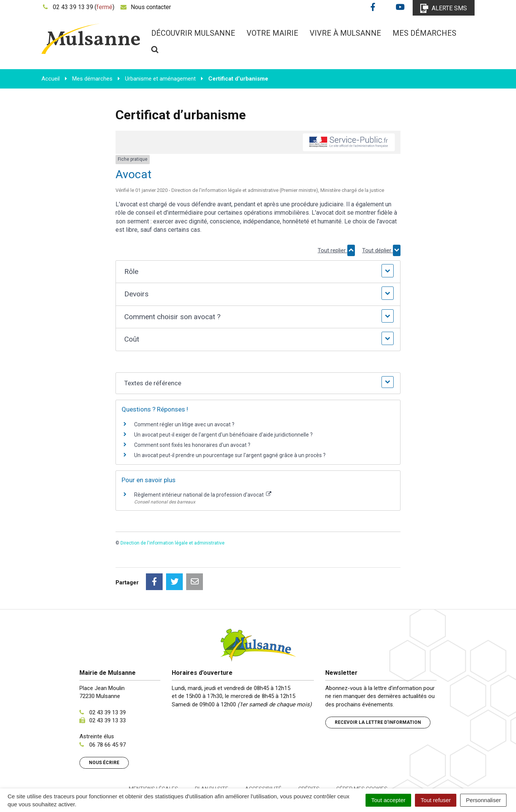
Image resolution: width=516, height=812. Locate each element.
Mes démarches (424, 33)
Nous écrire (104, 729)
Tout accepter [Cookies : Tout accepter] (388, 800)
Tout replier (336, 250)
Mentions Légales (154, 755)
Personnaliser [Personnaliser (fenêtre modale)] (483, 800)
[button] (258, 272)
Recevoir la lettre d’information (378, 689)
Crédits (309, 755)
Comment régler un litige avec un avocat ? (184, 424)
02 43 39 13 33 (108, 687)
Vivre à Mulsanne (345, 33)
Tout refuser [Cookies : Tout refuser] (436, 800)
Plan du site (212, 755)
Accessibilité (263, 755)
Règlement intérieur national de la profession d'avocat (203, 495)
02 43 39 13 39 (108, 679)
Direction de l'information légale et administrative (173, 543)
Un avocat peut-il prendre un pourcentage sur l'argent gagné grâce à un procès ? (230, 455)
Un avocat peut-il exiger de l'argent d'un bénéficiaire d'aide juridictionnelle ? (223, 435)
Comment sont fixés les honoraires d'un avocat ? (192, 445)
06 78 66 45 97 (108, 711)
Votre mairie (272, 33)
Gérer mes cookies (362, 755)
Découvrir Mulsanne (193, 33)
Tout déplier (381, 250)
